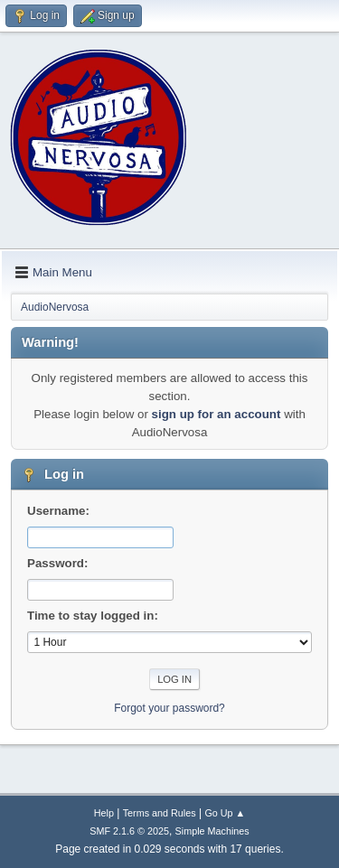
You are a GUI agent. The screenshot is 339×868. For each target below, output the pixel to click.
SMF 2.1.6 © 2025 (129, 831)
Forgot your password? (169, 708)
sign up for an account (217, 414)
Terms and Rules (160, 813)
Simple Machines (212, 831)
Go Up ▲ (225, 813)
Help (104, 813)
